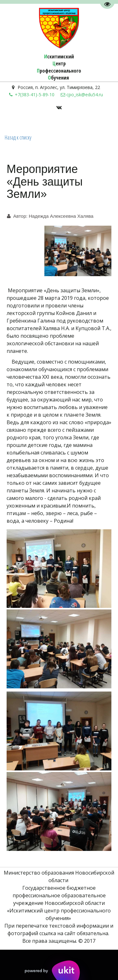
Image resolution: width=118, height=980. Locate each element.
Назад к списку (18, 137)
